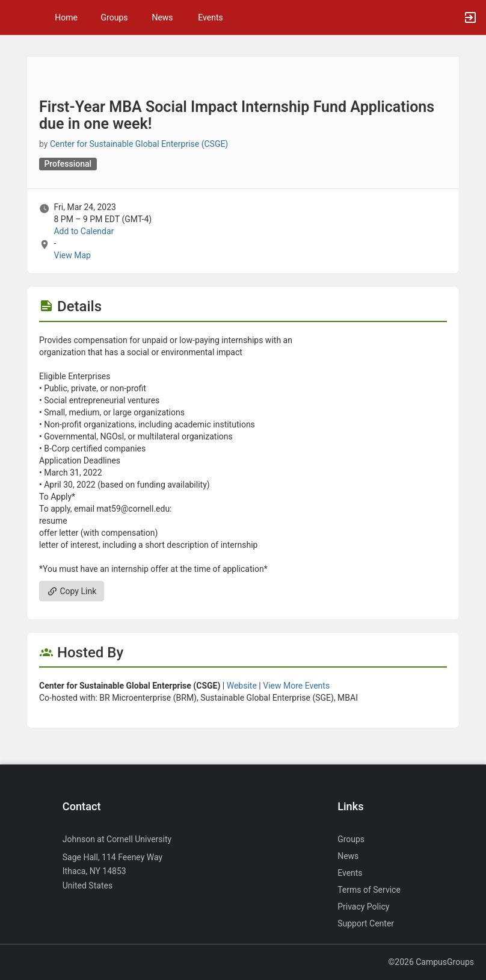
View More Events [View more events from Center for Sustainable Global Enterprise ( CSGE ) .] (296, 686)
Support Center (366, 923)
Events (210, 17)
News (162, 17)
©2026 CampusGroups (431, 962)
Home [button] (66, 17)
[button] (15, 17)
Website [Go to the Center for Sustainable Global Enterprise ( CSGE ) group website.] (242, 686)
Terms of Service (369, 890)
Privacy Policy (363, 907)
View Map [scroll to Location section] (72, 255)
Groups (115, 17)
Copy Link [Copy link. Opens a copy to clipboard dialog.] (72, 591)
